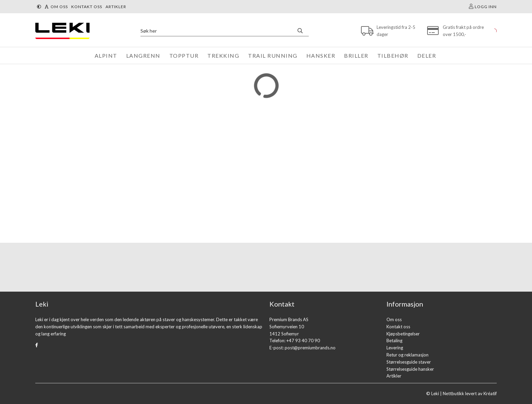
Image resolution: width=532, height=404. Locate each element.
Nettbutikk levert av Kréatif (470, 393)
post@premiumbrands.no (310, 348)
